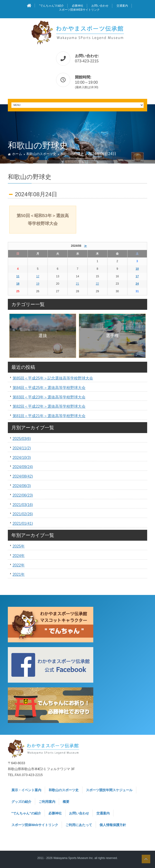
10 (137, 269)
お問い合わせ (100, 6)
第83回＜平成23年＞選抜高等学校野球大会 (49, 397)
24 (137, 284)
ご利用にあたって (79, 825)
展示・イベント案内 (26, 790)
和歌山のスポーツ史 (41, 154)
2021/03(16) (23, 505)
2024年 (19, 556)
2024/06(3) (22, 486)
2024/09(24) (23, 467)
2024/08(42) (23, 476)
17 (137, 276)
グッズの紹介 (21, 802)
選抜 (43, 336)
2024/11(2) (22, 448)
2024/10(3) (22, 458)
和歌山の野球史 (72, 154)
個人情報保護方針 (113, 825)
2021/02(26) (23, 514)
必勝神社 (78, 6)
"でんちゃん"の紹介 (52, 6)
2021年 (19, 574)
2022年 (19, 565)
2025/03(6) (22, 439)
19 (38, 284)
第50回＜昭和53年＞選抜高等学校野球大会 (43, 219)
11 (18, 276)
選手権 (112, 336)
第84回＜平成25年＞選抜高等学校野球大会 (49, 388)
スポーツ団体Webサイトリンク (79, 10)
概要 (66, 802)
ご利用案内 (47, 802)
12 (38, 276)
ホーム (17, 154)
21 (77, 284)
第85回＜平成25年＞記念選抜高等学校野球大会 (53, 378)
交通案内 (122, 6)
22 (97, 284)
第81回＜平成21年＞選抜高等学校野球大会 (49, 416)
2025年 (19, 546)
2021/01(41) (23, 523)
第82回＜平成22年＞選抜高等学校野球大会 (49, 406)
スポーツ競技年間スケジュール (109, 790)
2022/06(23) (23, 495)
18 (18, 284)
